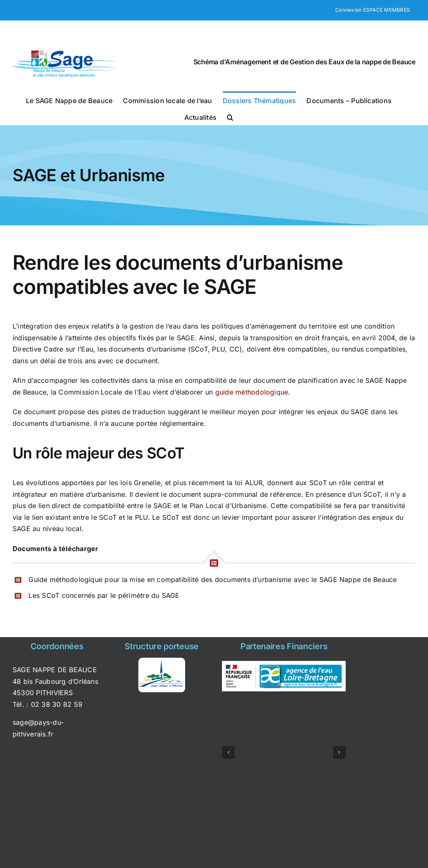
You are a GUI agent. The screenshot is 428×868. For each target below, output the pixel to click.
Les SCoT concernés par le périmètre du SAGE (104, 595)
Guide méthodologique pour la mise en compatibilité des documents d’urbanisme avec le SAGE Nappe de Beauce (213, 580)
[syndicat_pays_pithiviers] (162, 661)
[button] (230, 116)
